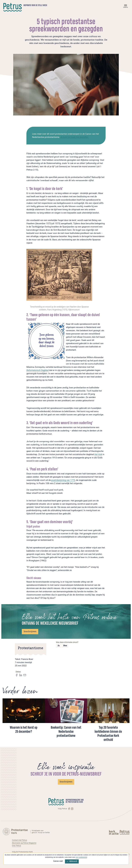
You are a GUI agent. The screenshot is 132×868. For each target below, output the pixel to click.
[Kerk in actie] (114, 832)
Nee (65, 646)
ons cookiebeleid (81, 857)
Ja (59, 646)
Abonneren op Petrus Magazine (24, 843)
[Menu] (125, 7)
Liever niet (58, 861)
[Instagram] (72, 809)
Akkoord (72, 861)
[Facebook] (69, 809)
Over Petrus (17, 845)
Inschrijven (30, 632)
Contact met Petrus (20, 840)
